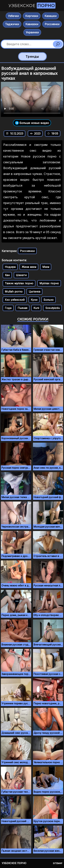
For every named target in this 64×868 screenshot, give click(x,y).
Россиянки (52, 24)
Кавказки (32, 24)
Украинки (32, 32)
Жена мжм (29, 267)
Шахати (21, 275)
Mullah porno (14, 292)
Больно (49, 300)
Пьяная (22, 308)
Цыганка (34, 292)
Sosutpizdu (52, 308)
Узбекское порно (14, 863)
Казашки (51, 16)
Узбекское (32, 6)
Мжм (46, 267)
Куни (34, 300)
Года (8, 308)
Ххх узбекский (15, 300)
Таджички (12, 24)
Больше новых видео (32, 123)
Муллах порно (49, 283)
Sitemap (58, 863)
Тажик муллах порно (19, 283)
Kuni (36, 308)
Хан (7, 275)
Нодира (10, 267)
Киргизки (32, 16)
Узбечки (13, 16)
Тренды (32, 57)
